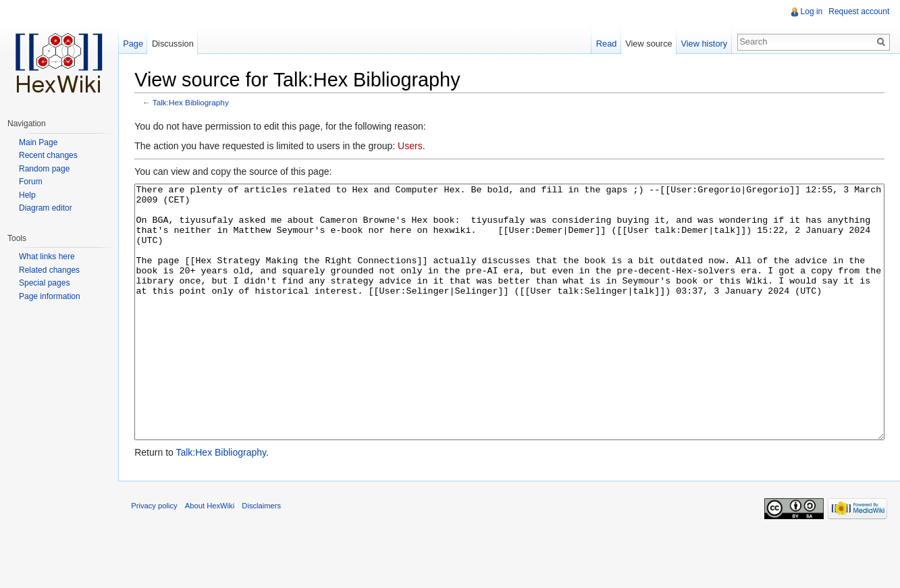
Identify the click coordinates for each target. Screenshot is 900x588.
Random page (44, 169)
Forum (31, 182)
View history (704, 44)
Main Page (38, 142)
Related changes (49, 270)
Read (606, 44)
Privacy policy (155, 557)
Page (134, 44)
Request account (859, 11)
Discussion (174, 44)
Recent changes (48, 155)
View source (648, 44)
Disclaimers (263, 557)
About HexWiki (211, 557)
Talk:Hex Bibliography (192, 103)
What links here (47, 257)
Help (27, 195)
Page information (50, 296)
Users (412, 146)
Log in (811, 11)
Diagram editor (46, 208)
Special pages (44, 283)
